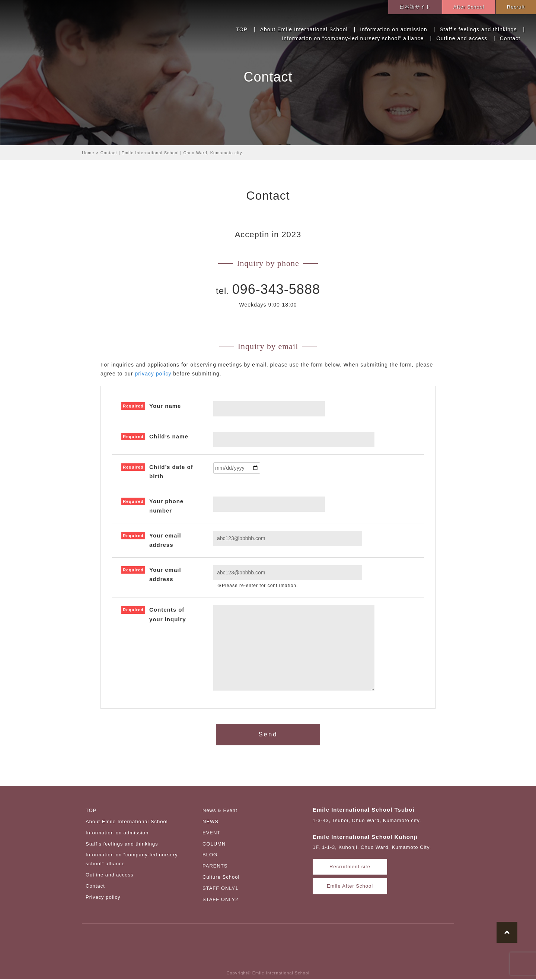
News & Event (220, 811)
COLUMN (214, 845)
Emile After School (350, 887)
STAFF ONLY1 (220, 889)
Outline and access (462, 38)
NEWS (210, 822)
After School (469, 7)
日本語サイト (415, 7)
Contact (510, 38)
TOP (242, 29)
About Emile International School (304, 29)
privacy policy (153, 374)
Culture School (221, 878)
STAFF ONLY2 (220, 900)
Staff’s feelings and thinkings (478, 29)
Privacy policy (103, 898)
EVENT (211, 833)
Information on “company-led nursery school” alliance (353, 38)
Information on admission (393, 29)
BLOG (210, 856)
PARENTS (215, 867)
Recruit (516, 7)
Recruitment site (350, 868)
